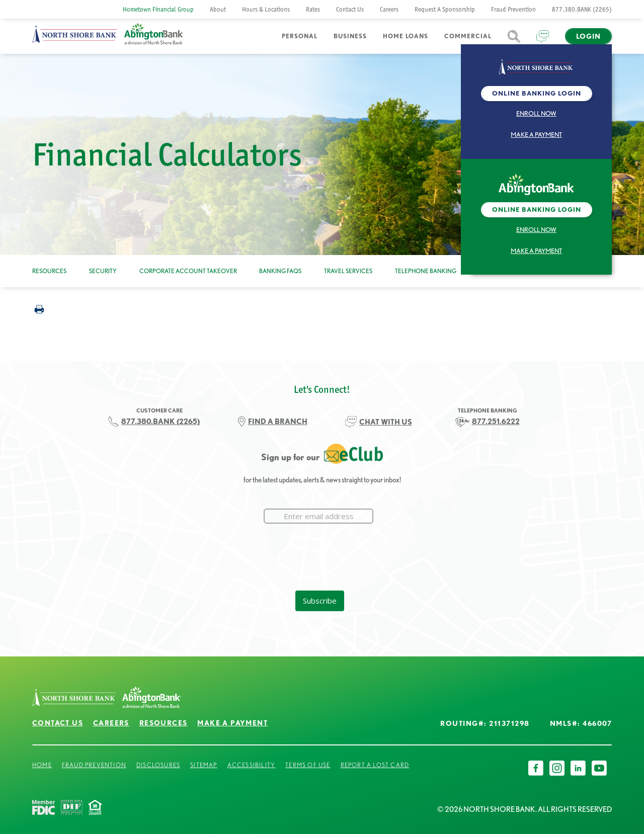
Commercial (468, 36)
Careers (389, 9)
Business (350, 36)
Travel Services (348, 271)
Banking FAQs (280, 271)
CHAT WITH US (386, 422)
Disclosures (158, 765)
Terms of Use (308, 765)
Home (42, 765)
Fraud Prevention (513, 9)
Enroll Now (536, 113)
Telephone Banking (426, 271)
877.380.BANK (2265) (582, 9)
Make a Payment (536, 135)
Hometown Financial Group (158, 9)
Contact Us (350, 9)
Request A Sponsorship (445, 9)
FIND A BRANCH (278, 422)
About (218, 9)
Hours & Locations (266, 9)
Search (514, 43)
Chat (543, 43)
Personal (300, 36)
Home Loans (406, 36)
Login (588, 36)
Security (103, 271)
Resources (49, 271)
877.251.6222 (496, 422)
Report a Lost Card (375, 765)
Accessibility (252, 765)
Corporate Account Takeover (188, 271)
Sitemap (204, 765)
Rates (313, 9)
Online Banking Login (537, 93)
